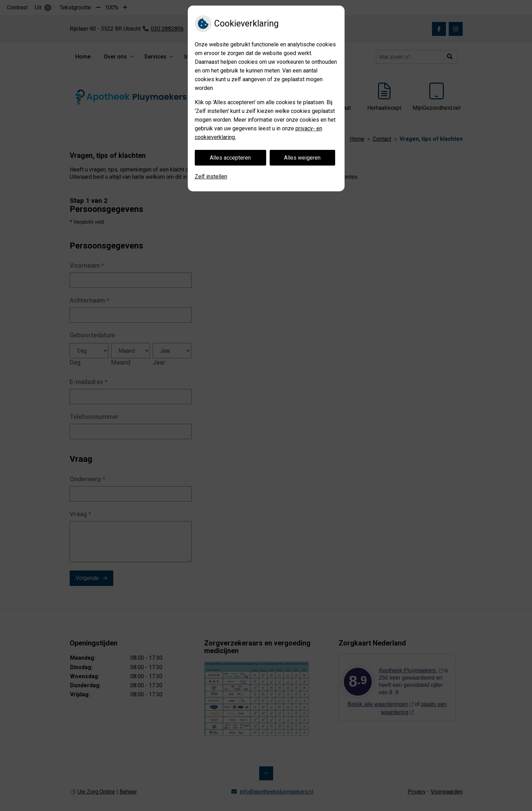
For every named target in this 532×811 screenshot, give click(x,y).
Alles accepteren (230, 158)
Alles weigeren (302, 158)
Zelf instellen (211, 177)
